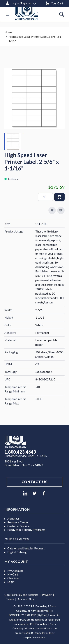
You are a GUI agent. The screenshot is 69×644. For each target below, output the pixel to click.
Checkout (14, 578)
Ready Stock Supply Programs (26, 530)
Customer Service (18, 526)
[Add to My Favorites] (52, 210)
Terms (10, 599)
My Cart (13, 574)
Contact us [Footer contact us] (34, 482)
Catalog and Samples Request (26, 548)
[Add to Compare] (61, 210)
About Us (13, 519)
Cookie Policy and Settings (21, 595)
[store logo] (31, 13)
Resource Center (18, 522)
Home (8, 32)
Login (11, 582)
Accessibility (26, 599)
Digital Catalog (17, 552)
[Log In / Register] (21, 3)
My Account (15, 571)
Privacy (47, 595)
